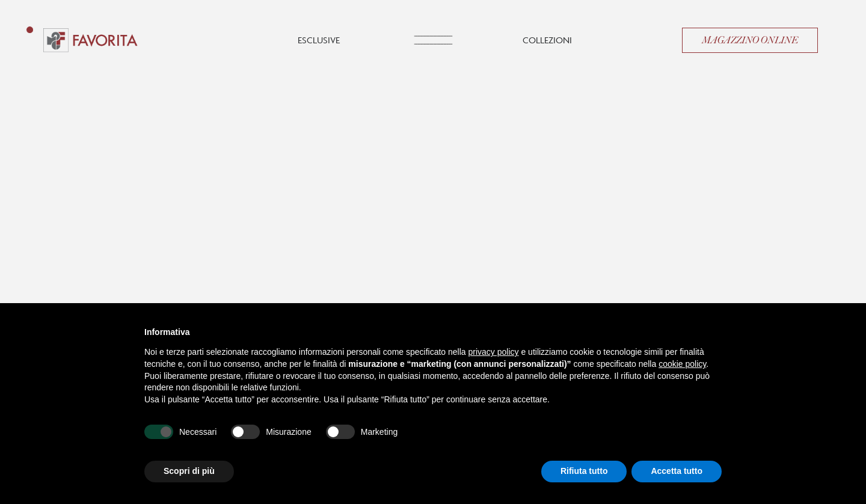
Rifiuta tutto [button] (584, 471)
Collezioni (547, 40)
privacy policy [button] (494, 352)
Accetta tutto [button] (677, 471)
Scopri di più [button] (189, 471)
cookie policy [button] (682, 364)
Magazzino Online (750, 40)
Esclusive (319, 40)
